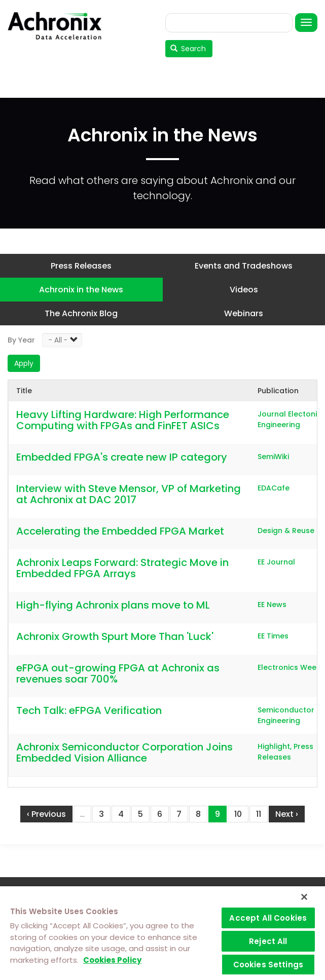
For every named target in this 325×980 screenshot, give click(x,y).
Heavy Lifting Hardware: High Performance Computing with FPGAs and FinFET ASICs (123, 420)
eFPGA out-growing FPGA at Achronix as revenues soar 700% (118, 673)
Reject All (268, 941)
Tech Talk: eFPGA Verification (89, 710)
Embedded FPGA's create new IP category (122, 457)
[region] (162, 933)
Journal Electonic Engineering (290, 419)
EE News (272, 605)
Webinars (244, 313)
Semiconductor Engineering (286, 715)
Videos (244, 290)
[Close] (304, 897)
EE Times (273, 636)
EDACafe (274, 488)
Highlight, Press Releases (285, 752)
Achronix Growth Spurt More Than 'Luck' (115, 636)
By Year (21, 340)
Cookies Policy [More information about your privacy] (112, 960)
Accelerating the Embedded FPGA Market (120, 531)
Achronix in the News (81, 290)
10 (241, 814)
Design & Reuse (286, 531)
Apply (24, 363)
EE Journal (276, 562)
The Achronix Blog (81, 313)
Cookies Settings (268, 965)
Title (24, 391)
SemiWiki (273, 457)
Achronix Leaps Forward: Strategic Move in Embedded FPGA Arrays (122, 568)
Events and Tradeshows (244, 266)
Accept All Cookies (268, 918)
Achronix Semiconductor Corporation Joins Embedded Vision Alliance (124, 752)
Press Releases (81, 266)
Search (188, 49)
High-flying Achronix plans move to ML (113, 605)
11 (262, 814)
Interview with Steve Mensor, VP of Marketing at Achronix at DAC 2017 (129, 494)
